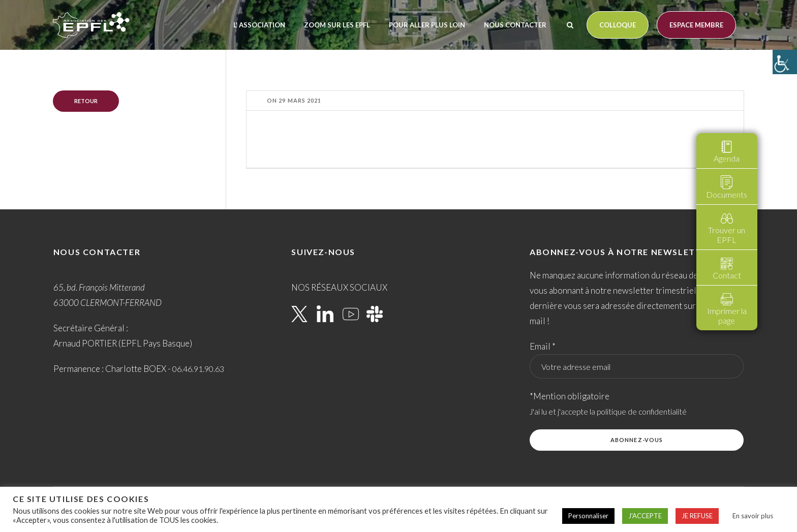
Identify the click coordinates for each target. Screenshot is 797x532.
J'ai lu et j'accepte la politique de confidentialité (608, 412)
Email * (543, 346)
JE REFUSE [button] (697, 516)
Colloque (618, 25)
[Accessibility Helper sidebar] (785, 62)
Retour (86, 101)
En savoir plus (753, 516)
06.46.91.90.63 (198, 369)
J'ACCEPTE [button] (645, 516)
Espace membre (696, 25)
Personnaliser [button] (588, 516)
